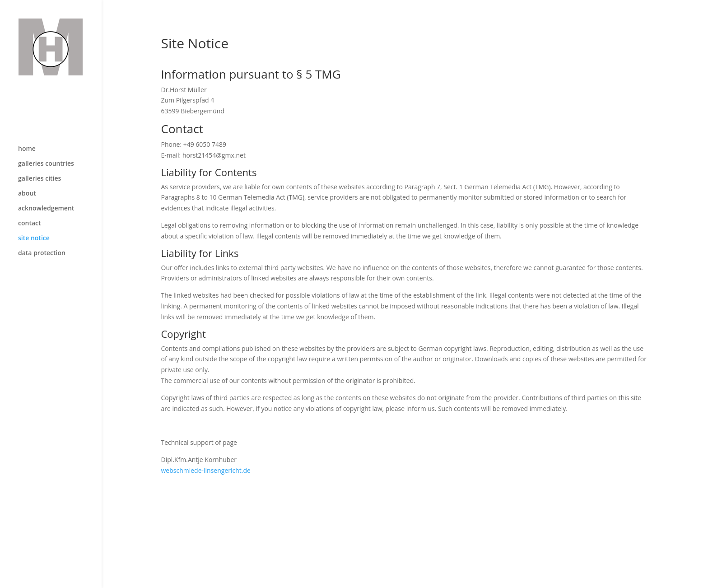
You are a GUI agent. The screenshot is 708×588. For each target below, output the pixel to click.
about (27, 175)
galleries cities (40, 160)
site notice (34, 219)
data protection (42, 234)
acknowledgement (46, 190)
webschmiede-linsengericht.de (206, 470)
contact (30, 205)
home (27, 130)
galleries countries (46, 145)
